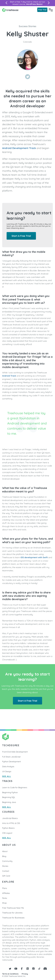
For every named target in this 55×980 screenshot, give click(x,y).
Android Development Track (19, 148)
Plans (5, 888)
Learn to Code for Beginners (15, 788)
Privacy (25, 974)
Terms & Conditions (10, 974)
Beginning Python (10, 793)
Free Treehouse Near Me (13, 908)
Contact (6, 871)
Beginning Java (9, 802)
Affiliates (6, 893)
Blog (4, 856)
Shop (4, 903)
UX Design (7, 772)
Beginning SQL (9, 797)
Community (7, 861)
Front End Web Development (15, 752)
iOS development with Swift (34, 557)
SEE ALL (7, 776)
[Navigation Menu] (51, 10)
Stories (5, 866)
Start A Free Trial (21, 236)
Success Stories (27, 26)
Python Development (12, 762)
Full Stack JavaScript (11, 757)
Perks (5, 898)
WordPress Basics (34, 4)
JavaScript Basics (10, 818)
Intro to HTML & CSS (11, 823)
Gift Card (6, 876)
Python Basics (8, 828)
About (5, 851)
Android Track (9, 376)
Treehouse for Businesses (13, 918)
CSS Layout (7, 833)
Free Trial (42, 10)
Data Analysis (8, 767)
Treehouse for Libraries (12, 913)
